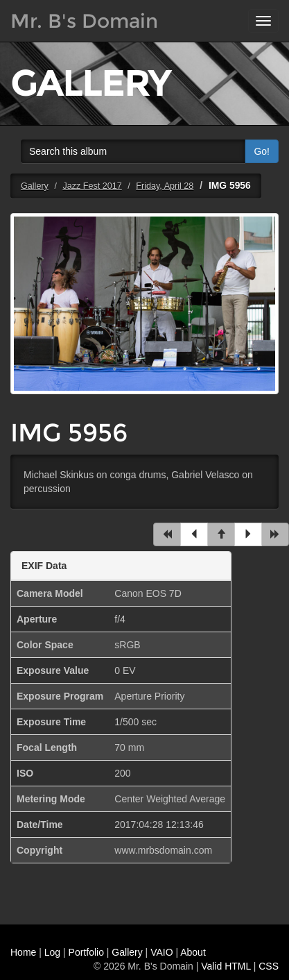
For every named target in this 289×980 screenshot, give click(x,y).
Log (52, 952)
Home (23, 952)
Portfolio (86, 952)
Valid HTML (226, 966)
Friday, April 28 (165, 186)
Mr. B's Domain (84, 21)
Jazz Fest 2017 (92, 186)
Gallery (35, 186)
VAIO (161, 952)
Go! (262, 151)
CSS (269, 966)
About (193, 952)
